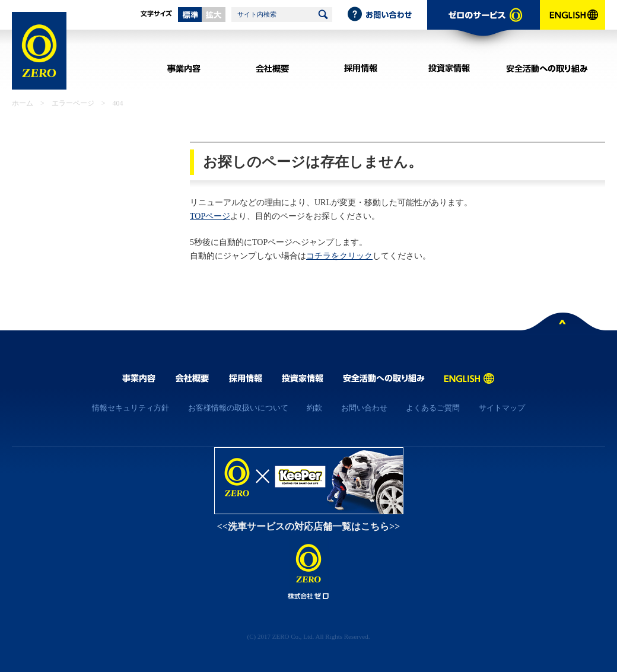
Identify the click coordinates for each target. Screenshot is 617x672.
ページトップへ (563, 324)
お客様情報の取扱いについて (238, 408)
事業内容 (184, 68)
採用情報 (360, 68)
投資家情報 (449, 68)
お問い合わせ (387, 15)
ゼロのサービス (484, 27)
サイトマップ (502, 408)
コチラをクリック (339, 256)
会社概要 (272, 68)
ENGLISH (573, 27)
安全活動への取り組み (547, 68)
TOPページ (210, 216)
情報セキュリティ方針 (131, 408)
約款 (314, 408)
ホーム (23, 103)
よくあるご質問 (433, 408)
